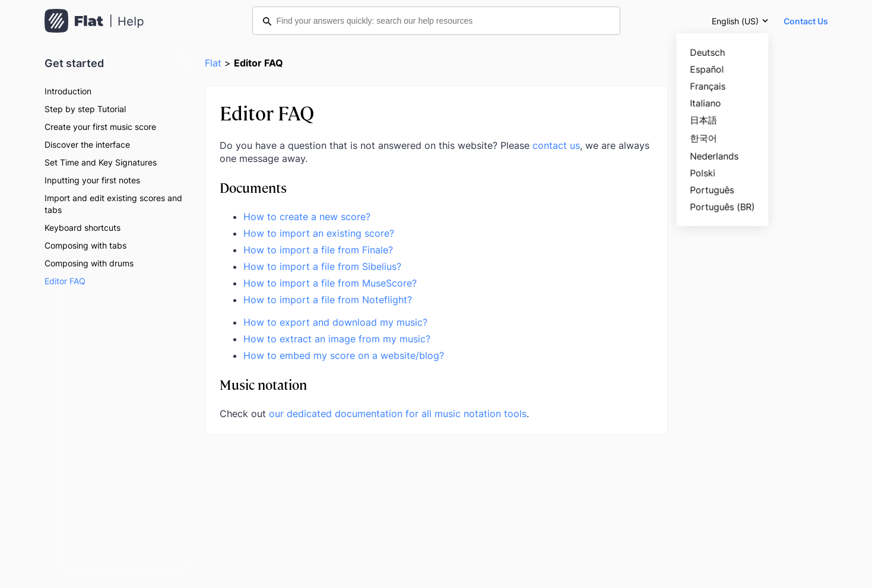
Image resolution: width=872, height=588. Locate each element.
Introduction (68, 91)
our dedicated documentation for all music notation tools (398, 414)
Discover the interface (87, 144)
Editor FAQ (65, 281)
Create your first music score (100, 127)
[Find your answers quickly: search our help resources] (436, 21)
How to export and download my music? (335, 322)
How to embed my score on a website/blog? (344, 355)
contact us (556, 145)
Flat (213, 63)
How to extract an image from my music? (337, 339)
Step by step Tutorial (85, 109)
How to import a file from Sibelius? (322, 266)
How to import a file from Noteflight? (328, 300)
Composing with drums (89, 263)
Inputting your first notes (92, 180)
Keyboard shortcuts (83, 228)
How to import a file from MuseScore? (330, 283)
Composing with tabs (85, 245)
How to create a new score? (307, 217)
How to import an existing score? (319, 233)
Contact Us (806, 21)
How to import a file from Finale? (318, 250)
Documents (253, 187)
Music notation (263, 384)
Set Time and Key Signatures (101, 162)
